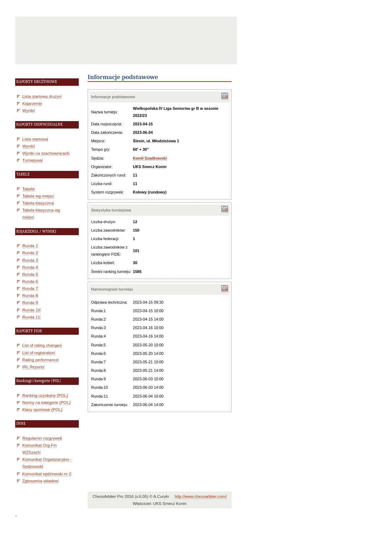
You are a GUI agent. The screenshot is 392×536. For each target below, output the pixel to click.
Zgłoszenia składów (40, 481)
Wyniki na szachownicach (46, 153)
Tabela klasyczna (38, 203)
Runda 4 (30, 267)
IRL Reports (33, 367)
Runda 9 (30, 302)
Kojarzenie (32, 103)
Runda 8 (30, 295)
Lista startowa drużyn (42, 96)
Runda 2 (30, 253)
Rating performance (40, 360)
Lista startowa (35, 139)
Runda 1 (30, 246)
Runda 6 (30, 281)
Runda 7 (30, 288)
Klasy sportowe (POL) (42, 409)
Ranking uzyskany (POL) (45, 395)
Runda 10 (31, 310)
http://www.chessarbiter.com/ (200, 496)
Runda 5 (30, 274)
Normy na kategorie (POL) (46, 402)
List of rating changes (42, 345)
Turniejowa (32, 160)
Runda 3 (30, 260)
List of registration (38, 353)
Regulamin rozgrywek (42, 438)
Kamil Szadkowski (150, 158)
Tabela (28, 189)
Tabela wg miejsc (38, 196)
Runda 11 (31, 317)
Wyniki (28, 110)
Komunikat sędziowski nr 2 (47, 474)
